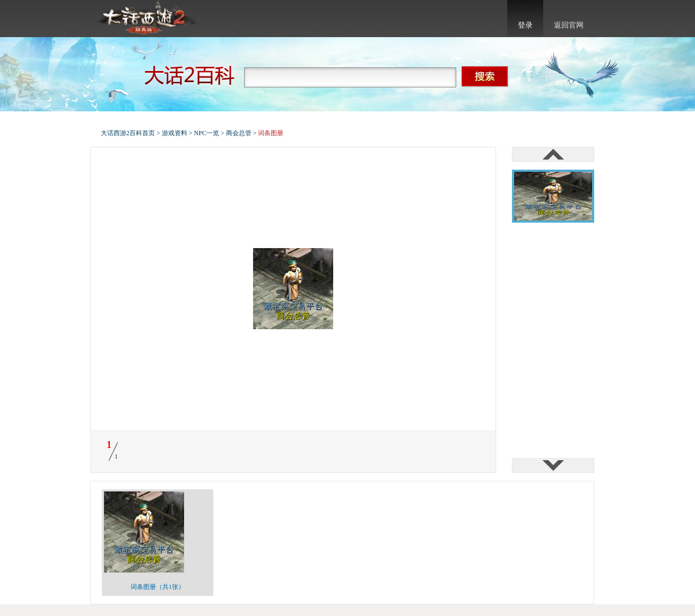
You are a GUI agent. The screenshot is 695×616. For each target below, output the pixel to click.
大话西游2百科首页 (128, 133)
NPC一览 (207, 133)
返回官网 (569, 25)
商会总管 (239, 133)
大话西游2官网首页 (146, 19)
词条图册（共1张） (158, 587)
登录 (525, 25)
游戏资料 (175, 133)
